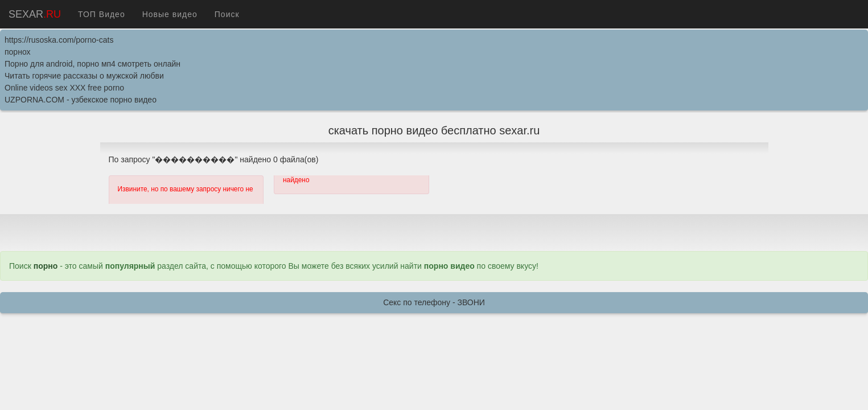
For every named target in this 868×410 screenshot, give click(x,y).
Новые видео (170, 14)
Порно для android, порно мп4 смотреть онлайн (92, 64)
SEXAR (35, 14)
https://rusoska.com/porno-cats (59, 40)
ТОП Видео (102, 14)
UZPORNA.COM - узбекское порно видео (81, 100)
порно (46, 266)
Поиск (227, 14)
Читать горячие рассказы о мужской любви (84, 76)
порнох (18, 52)
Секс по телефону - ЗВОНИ (434, 302)
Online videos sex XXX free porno (64, 88)
